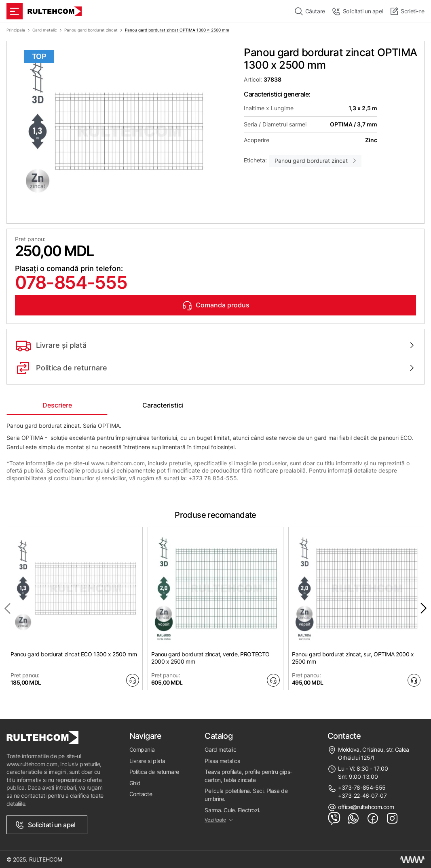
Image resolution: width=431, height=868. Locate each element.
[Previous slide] (7, 608)
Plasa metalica (222, 761)
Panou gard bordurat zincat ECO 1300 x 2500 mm (74, 654)
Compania (142, 749)
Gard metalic (45, 30)
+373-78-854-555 (362, 787)
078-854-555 (71, 282)
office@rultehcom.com (366, 807)
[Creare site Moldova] (412, 860)
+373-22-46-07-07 (362, 795)
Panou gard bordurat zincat (91, 30)
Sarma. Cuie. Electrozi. (232, 810)
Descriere (57, 405)
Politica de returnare (154, 772)
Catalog (219, 736)
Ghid (135, 783)
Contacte (141, 794)
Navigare (146, 736)
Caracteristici (163, 405)
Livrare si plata (147, 761)
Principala (16, 30)
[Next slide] (424, 608)
